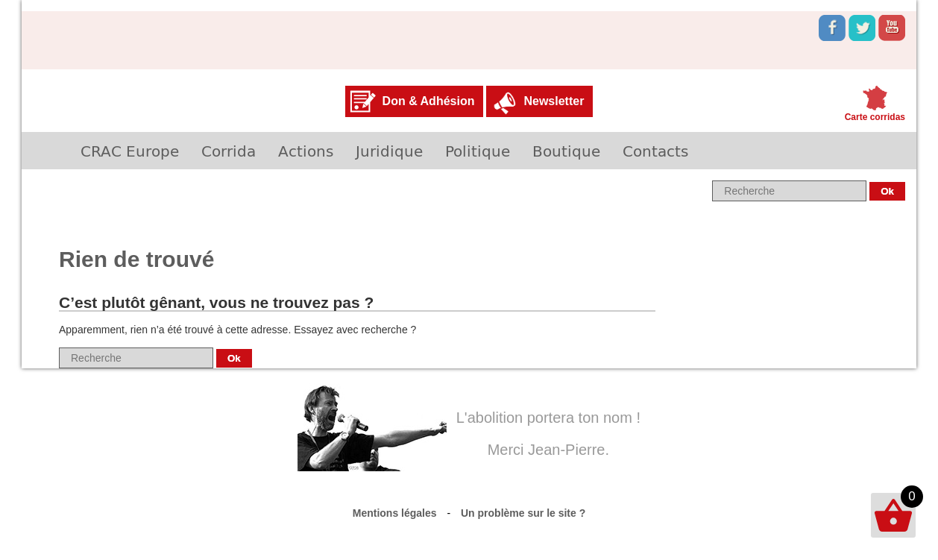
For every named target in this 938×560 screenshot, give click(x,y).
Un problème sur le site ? (523, 513)
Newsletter (554, 101)
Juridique (389, 151)
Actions (306, 151)
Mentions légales (395, 513)
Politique (478, 151)
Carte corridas (875, 117)
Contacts (655, 151)
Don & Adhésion (429, 101)
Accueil (45, 151)
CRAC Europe (130, 151)
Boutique (566, 151)
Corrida (229, 151)
